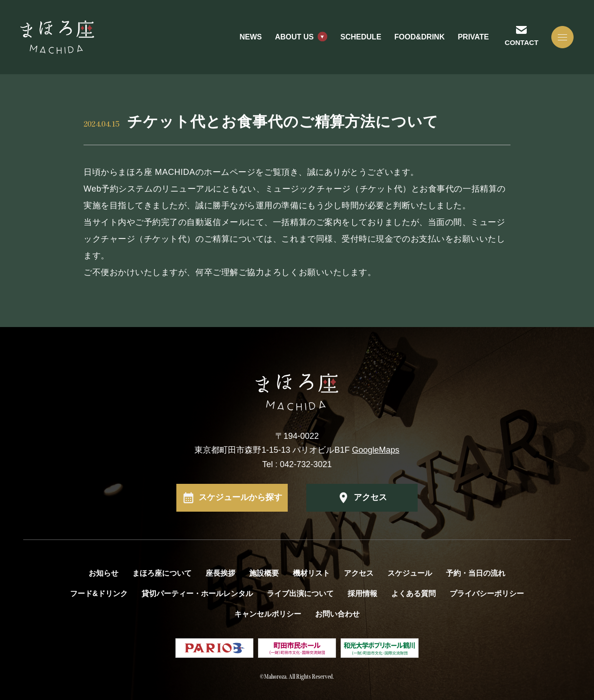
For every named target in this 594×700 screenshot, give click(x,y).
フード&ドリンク (99, 594)
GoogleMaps (376, 450)
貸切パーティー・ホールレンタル (197, 594)
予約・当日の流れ (476, 573)
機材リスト (311, 573)
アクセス (370, 497)
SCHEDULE (361, 37)
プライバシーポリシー (487, 594)
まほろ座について (162, 573)
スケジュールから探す (240, 497)
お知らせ (103, 573)
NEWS (251, 37)
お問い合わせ (337, 614)
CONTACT (521, 42)
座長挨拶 (220, 573)
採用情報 (362, 594)
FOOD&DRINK (420, 37)
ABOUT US (294, 37)
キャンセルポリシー (268, 614)
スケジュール (410, 573)
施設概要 (264, 573)
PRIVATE (473, 37)
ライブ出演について (300, 594)
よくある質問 (413, 594)
